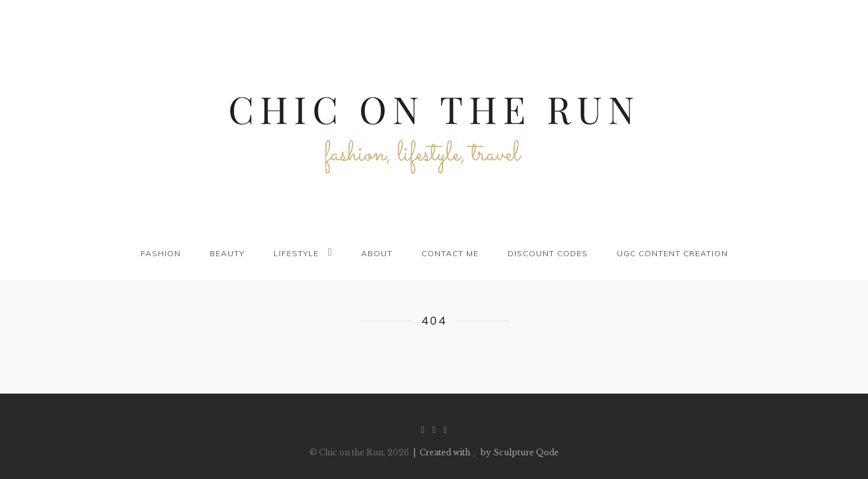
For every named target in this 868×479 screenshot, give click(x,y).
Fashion (161, 253)
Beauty (227, 253)
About (377, 253)
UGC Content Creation (672, 253)
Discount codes (548, 253)
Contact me (450, 253)
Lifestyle (296, 253)
